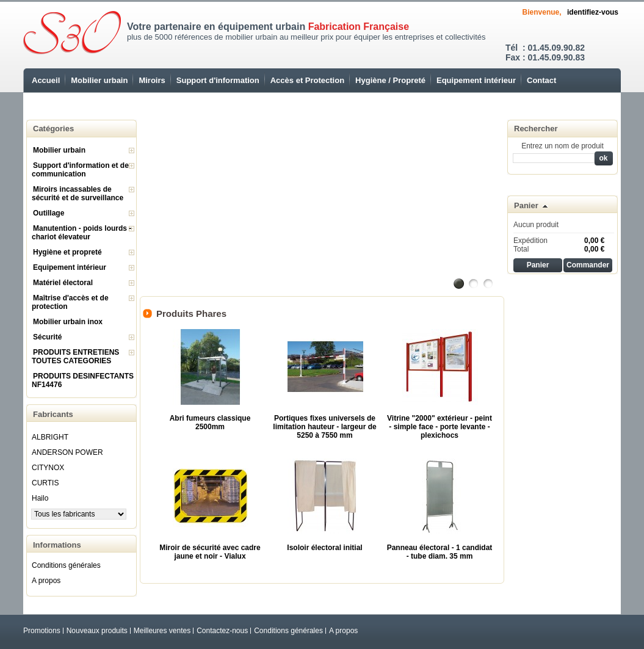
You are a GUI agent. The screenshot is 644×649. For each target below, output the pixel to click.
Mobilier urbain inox (68, 322)
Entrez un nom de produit (563, 146)
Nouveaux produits (97, 631)
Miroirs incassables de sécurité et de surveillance (78, 194)
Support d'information (218, 80)
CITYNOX (48, 468)
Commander (588, 265)
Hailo (40, 498)
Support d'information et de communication (80, 170)
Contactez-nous (222, 631)
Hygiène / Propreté (390, 80)
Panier (526, 205)
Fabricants (53, 414)
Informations (57, 545)
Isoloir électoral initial (324, 548)
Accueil (46, 80)
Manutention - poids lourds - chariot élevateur (81, 233)
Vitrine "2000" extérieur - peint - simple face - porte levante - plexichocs (440, 427)
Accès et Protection (307, 80)
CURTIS (45, 483)
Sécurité (47, 337)
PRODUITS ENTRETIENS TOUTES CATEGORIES (75, 357)
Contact (541, 80)
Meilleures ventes (162, 631)
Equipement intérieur (476, 80)
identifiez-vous (593, 12)
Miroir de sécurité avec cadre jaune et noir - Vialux (210, 552)
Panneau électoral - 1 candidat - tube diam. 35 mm (440, 552)
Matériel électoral (63, 283)
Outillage (49, 213)
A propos (46, 581)
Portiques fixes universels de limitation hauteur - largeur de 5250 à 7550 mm (324, 427)
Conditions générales (66, 565)
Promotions (42, 631)
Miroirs (152, 80)
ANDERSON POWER (67, 452)
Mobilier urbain (99, 80)
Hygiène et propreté (67, 252)
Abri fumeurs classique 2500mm (210, 422)
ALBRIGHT (50, 437)
